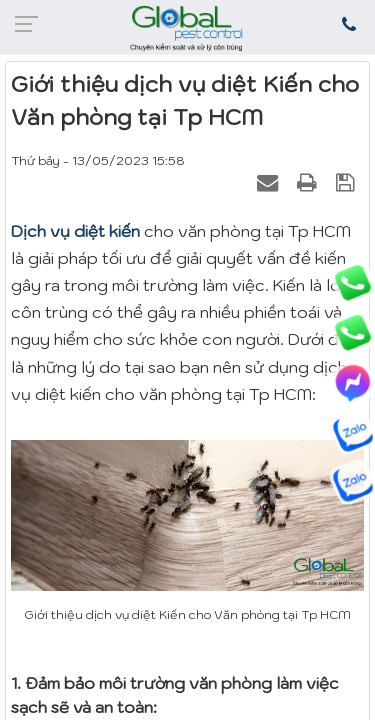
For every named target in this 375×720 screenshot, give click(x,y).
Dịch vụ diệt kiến (75, 231)
